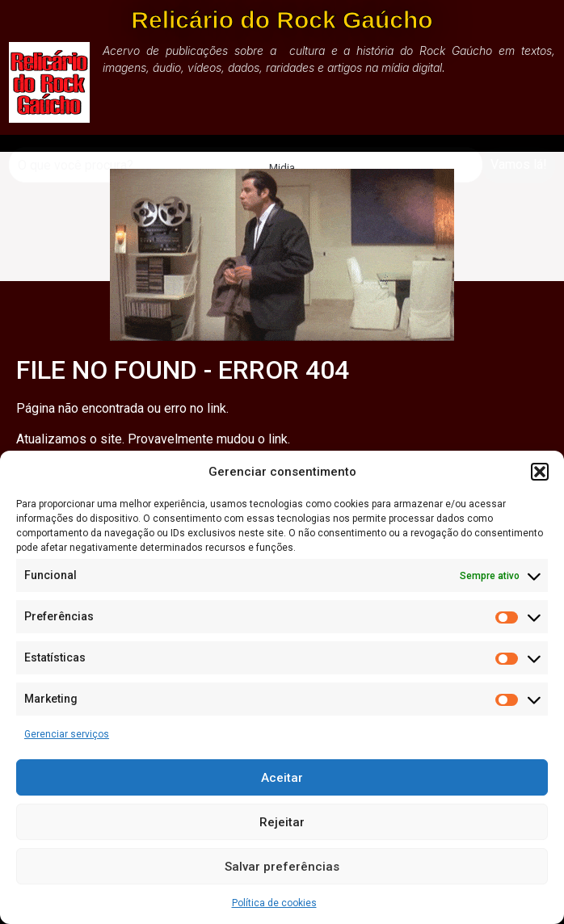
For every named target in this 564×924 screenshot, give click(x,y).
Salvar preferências (282, 867)
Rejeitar (282, 822)
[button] (540, 472)
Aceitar (282, 778)
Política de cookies (274, 903)
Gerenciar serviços (67, 734)
